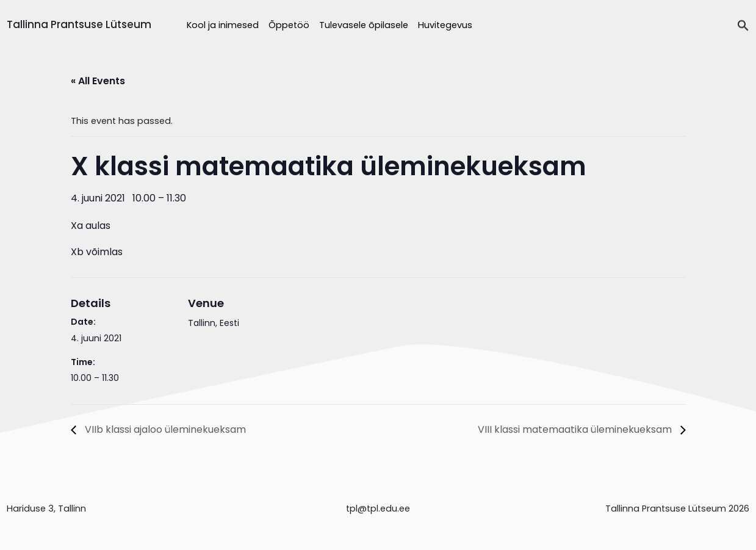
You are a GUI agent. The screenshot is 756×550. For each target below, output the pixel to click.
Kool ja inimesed (223, 25)
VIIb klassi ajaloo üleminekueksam (164, 429)
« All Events (98, 81)
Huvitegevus (445, 25)
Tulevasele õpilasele (364, 25)
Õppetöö (289, 25)
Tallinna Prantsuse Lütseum (79, 24)
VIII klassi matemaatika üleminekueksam (576, 429)
